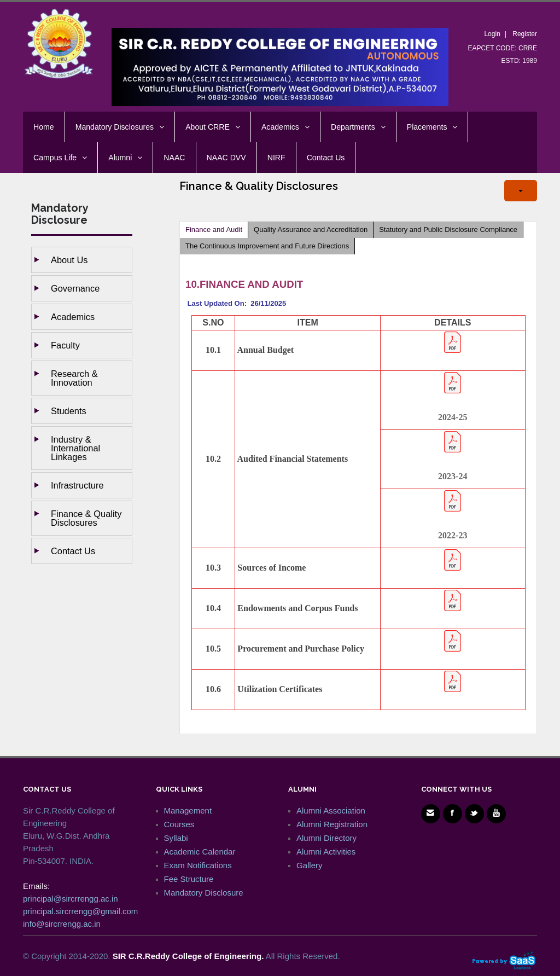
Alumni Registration (332, 824)
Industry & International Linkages (75, 448)
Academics (73, 317)
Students (69, 411)
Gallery (310, 865)
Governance (75, 288)
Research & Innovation (74, 378)
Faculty (65, 345)
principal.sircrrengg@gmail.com (80, 911)
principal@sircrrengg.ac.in (71, 899)
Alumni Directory (326, 838)
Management (188, 811)
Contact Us (73, 551)
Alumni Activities (326, 852)
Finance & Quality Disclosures (86, 518)
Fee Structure (189, 879)
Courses (179, 824)
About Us (69, 260)
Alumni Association (331, 811)
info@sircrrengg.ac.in (62, 924)
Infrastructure (77, 485)
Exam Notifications (198, 865)
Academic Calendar (200, 852)
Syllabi (176, 838)
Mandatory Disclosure (204, 893)
